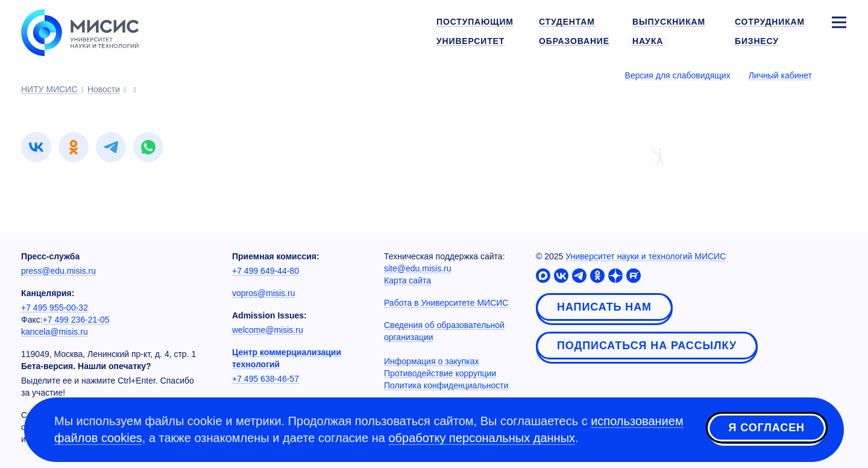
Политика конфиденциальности (446, 385)
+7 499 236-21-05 (76, 320)
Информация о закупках (432, 361)
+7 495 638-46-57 (266, 379)
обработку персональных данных (482, 438)
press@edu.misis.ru (58, 271)
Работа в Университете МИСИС (446, 303)
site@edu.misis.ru (417, 268)
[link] (36, 147)
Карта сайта (407, 280)
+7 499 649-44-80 (266, 271)
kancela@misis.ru (55, 332)
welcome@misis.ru (268, 330)
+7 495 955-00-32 (55, 308)
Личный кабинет (780, 75)
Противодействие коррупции (440, 373)
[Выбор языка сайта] (838, 75)
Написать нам (604, 307)
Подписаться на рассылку (647, 346)
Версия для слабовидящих (678, 75)
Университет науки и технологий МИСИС (646, 256)
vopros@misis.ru (263, 293)
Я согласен (767, 428)
